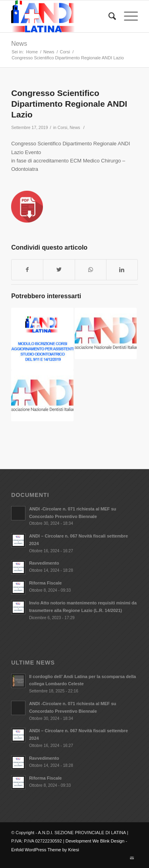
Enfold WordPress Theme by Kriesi (45, 850)
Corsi (63, 127)
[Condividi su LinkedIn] (122, 270)
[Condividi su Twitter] (59, 270)
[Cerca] (108, 16)
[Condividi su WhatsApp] (91, 270)
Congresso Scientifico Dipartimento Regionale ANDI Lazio (69, 104)
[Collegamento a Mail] (132, 858)
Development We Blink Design (95, 841)
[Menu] (127, 16)
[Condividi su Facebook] (27, 270)
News (19, 44)
